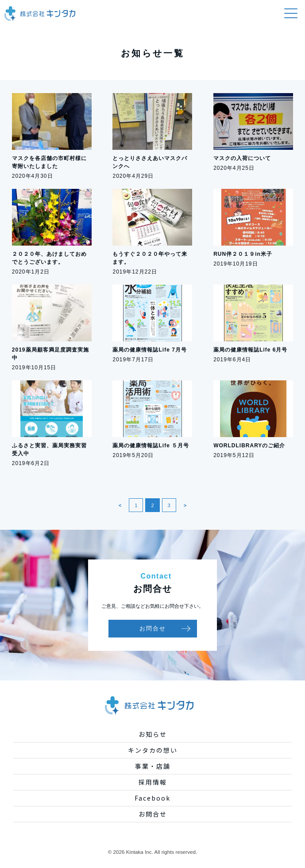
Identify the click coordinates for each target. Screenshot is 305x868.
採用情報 (153, 782)
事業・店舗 (153, 766)
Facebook (152, 798)
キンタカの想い (153, 750)
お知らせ (153, 734)
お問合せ (153, 628)
